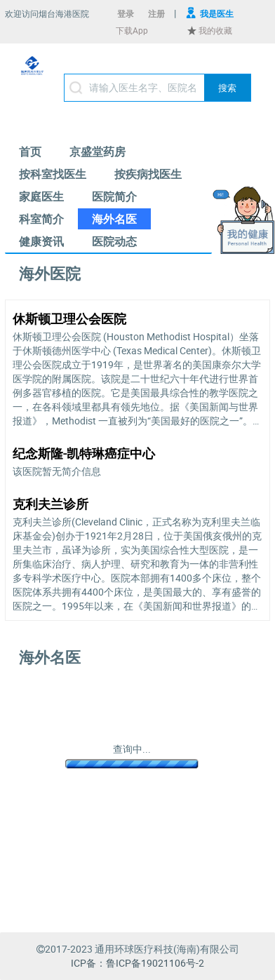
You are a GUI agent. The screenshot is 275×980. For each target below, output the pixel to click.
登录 (126, 13)
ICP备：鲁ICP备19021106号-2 (137, 963)
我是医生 (217, 13)
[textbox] (157, 88)
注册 (156, 13)
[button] (227, 88)
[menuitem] (30, 152)
